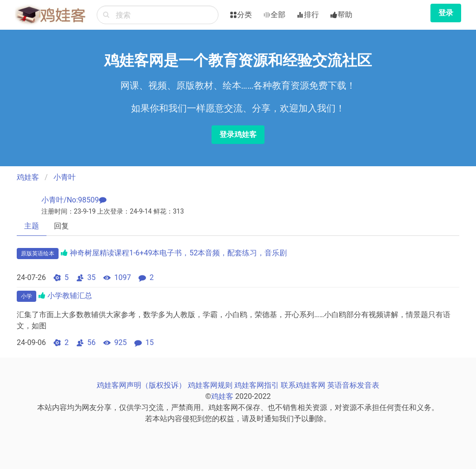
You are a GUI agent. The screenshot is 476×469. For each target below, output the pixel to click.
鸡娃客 (28, 177)
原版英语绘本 (38, 254)
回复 (61, 226)
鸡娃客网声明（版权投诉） (141, 385)
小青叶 (65, 177)
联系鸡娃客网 (303, 385)
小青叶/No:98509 (70, 200)
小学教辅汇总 (70, 296)
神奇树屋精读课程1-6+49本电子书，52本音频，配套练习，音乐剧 (178, 253)
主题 (32, 226)
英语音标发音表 (353, 385)
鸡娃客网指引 (257, 385)
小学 (26, 296)
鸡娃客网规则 (210, 385)
